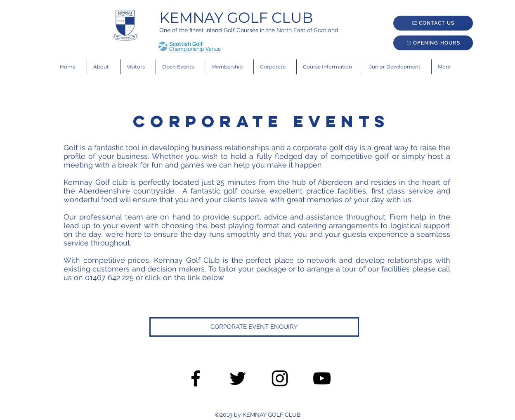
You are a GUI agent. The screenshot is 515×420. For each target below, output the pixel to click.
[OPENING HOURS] (433, 43)
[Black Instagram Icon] (280, 378)
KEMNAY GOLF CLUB (236, 18)
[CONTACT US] (433, 23)
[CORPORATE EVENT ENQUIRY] (254, 327)
